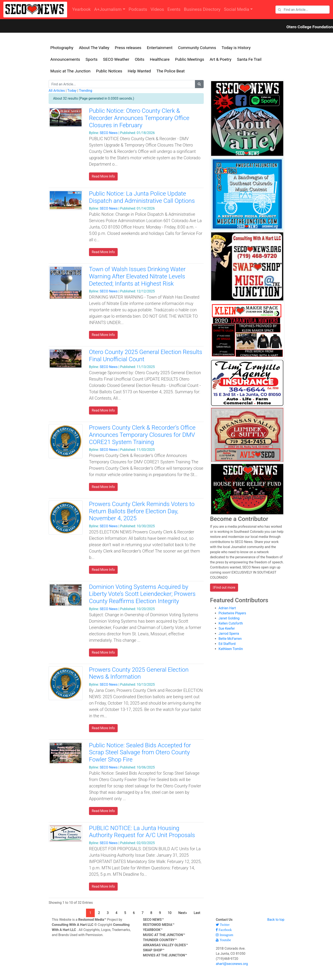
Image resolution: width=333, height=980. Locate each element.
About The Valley (94, 48)
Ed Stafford (227, 644)
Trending (86, 91)
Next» (183, 913)
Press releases (128, 48)
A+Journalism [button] (108, 9)
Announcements (65, 59)
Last (197, 913)
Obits (140, 59)
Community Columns (197, 48)
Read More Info (103, 176)
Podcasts (138, 9)
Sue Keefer (227, 628)
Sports (92, 59)
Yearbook (81, 9)
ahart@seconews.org (232, 964)
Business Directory (202, 9)
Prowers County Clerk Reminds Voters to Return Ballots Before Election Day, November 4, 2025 (142, 511)
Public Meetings (190, 59)
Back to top (276, 920)
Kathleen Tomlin (231, 649)
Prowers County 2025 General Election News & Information (139, 673)
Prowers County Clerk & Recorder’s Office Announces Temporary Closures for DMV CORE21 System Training (142, 435)
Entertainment (160, 48)
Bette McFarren (230, 639)
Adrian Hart (227, 608)
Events (174, 9)
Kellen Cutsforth (231, 623)
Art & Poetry (220, 59)
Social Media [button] (236, 9)
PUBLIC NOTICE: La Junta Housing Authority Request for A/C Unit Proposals (142, 832)
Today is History (236, 48)
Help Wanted (139, 71)
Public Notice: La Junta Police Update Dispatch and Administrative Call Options (142, 197)
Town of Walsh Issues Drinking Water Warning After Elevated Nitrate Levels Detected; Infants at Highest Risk (137, 276)
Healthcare (160, 59)
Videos (157, 9)
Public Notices (109, 71)
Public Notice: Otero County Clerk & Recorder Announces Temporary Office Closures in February (139, 118)
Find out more (225, 587)
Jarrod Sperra (229, 634)
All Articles (57, 91)
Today (72, 91)
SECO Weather (116, 59)
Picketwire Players (232, 613)
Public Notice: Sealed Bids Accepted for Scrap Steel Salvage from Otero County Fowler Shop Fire (140, 752)
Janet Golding (229, 618)
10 (170, 913)
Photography (62, 48)
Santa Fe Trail (249, 59)
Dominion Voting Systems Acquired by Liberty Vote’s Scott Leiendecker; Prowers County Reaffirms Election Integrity (142, 594)
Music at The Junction (70, 71)
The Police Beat (170, 71)
